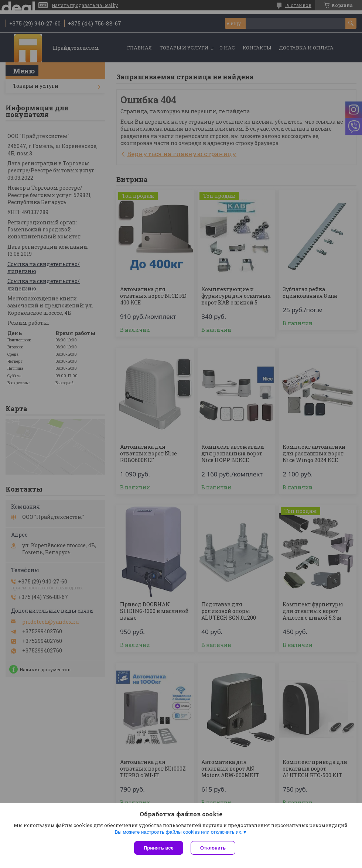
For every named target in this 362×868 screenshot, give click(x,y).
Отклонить (213, 848)
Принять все (159, 848)
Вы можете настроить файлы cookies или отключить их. (178, 832)
